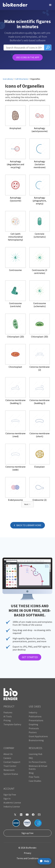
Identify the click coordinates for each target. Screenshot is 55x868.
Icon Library (8, 79)
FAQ (31, 758)
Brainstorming (36, 740)
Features (8, 712)
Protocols (34, 728)
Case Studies (35, 781)
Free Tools (34, 777)
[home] (15, 5)
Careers (7, 758)
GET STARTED (30, 657)
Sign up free (27, 833)
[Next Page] (27, 504)
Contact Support (12, 762)
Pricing (7, 720)
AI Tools (8, 716)
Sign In (7, 799)
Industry (33, 712)
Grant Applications (38, 736)
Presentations (36, 720)
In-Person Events (37, 762)
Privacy (27, 853)
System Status (11, 774)
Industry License (12, 806)
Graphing (33, 724)
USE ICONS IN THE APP (28, 57)
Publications (35, 716)
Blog (31, 773)
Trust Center (10, 766)
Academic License (12, 803)
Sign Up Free (10, 795)
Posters (33, 732)
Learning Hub (35, 754)
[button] (50, 5)
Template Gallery (12, 724)
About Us (8, 754)
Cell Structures (22, 79)
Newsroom (9, 770)
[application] (44, 861)
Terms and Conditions (28, 858)
